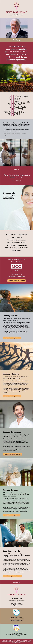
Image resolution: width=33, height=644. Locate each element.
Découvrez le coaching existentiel (12, 338)
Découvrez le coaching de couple (12, 515)
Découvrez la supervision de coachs (12, 576)
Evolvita (19, 643)
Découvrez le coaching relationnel (12, 396)
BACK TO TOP (17, 582)
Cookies (29, 642)
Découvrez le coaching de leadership (13, 454)
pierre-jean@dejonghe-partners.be (16, 276)
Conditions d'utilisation (11, 642)
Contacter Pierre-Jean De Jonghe (16, 281)
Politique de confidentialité (21, 642)
